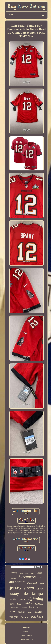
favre (39, 607)
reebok (22, 612)
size (13, 611)
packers (37, 616)
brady (14, 594)
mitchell (13, 578)
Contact (26, 631)
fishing (14, 573)
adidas (28, 603)
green (29, 588)
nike (25, 593)
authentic (17, 582)
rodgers (14, 617)
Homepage (26, 627)
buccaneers (27, 577)
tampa (38, 593)
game (22, 599)
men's (39, 611)
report (42, 584)
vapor (39, 573)
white (13, 599)
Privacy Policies (27, 635)
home (27, 573)
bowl (12, 604)
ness (21, 573)
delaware (15, 607)
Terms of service (26, 639)
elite (41, 578)
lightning (36, 599)
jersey (15, 588)
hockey (25, 617)
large (19, 604)
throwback (32, 583)
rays (33, 573)
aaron (40, 589)
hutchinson (39, 604)
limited (24, 607)
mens (30, 612)
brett (32, 607)
